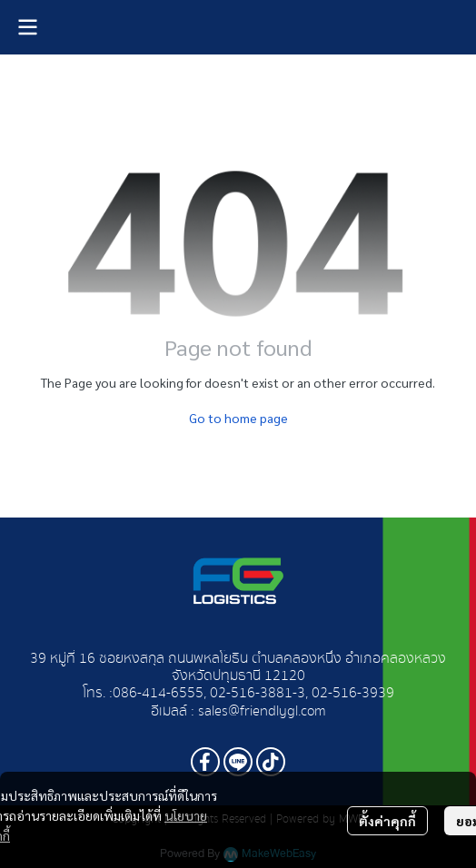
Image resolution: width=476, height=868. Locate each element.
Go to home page (238, 418)
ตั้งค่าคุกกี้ (387, 821)
